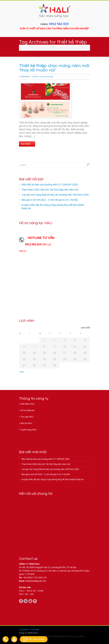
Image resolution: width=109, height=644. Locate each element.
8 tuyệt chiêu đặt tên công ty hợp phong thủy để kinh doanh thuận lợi (53, 207)
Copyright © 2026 (27, 630)
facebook (21, 601)
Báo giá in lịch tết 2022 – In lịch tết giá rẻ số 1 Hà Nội (50, 200)
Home (36, 48)
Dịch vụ (36, 77)
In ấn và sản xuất (47, 77)
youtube (30, 601)
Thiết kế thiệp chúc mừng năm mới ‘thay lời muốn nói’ (54, 68)
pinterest (35, 601)
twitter (26, 601)
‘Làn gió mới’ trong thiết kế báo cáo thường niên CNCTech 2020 (55, 195)
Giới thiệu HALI (28, 404)
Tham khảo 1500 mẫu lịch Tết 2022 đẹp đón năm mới (50, 190)
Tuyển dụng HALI (29, 430)
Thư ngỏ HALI (27, 417)
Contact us (28, 559)
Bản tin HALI (26, 423)
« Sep (21, 372)
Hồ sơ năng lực (28, 410)
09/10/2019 (26, 77)
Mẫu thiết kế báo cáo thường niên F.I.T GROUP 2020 (50, 185)
